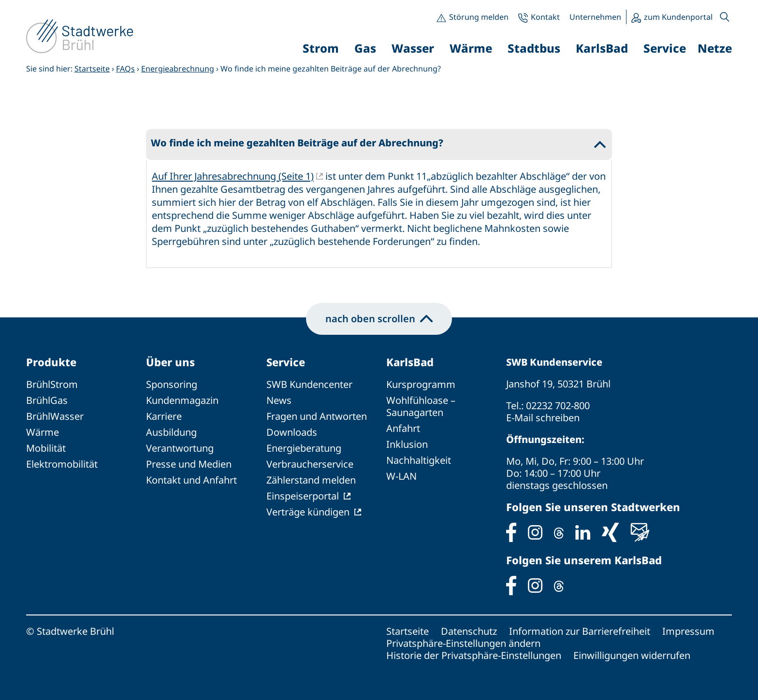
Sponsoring (172, 384)
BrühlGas (47, 400)
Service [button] (665, 48)
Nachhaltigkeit (419, 460)
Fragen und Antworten (317, 416)
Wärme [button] (471, 48)
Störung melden (479, 17)
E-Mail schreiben (543, 418)
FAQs (125, 69)
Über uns (170, 362)
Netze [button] (715, 48)
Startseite (92, 69)
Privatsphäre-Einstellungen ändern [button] (463, 643)
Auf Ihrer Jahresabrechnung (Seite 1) (233, 176)
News (279, 400)
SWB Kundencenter (309, 384)
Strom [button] (321, 48)
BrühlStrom (52, 384)
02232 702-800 (558, 406)
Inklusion (407, 444)
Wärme (43, 432)
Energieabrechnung (178, 69)
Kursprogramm (421, 384)
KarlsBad (410, 362)
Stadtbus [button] (534, 48)
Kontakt (545, 17)
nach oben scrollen (379, 319)
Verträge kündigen (308, 512)
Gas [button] (365, 48)
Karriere (164, 416)
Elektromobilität (62, 464)
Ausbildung (171, 432)
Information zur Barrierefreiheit (580, 631)
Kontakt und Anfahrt (191, 480)
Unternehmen (595, 17)
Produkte (51, 362)
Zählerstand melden (311, 480)
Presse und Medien (189, 464)
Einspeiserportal (303, 496)
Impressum (688, 631)
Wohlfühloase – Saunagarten (421, 406)
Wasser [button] (413, 48)
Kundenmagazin (182, 400)
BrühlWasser (55, 416)
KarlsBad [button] (602, 48)
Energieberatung (304, 448)
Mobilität (46, 448)
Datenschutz (469, 631)
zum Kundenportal (678, 17)
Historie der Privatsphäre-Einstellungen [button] (474, 655)
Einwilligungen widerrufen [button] (632, 655)
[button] (725, 17)
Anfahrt (403, 428)
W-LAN (401, 476)
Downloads (292, 432)
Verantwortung (180, 448)
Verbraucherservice (310, 464)
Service (286, 362)
